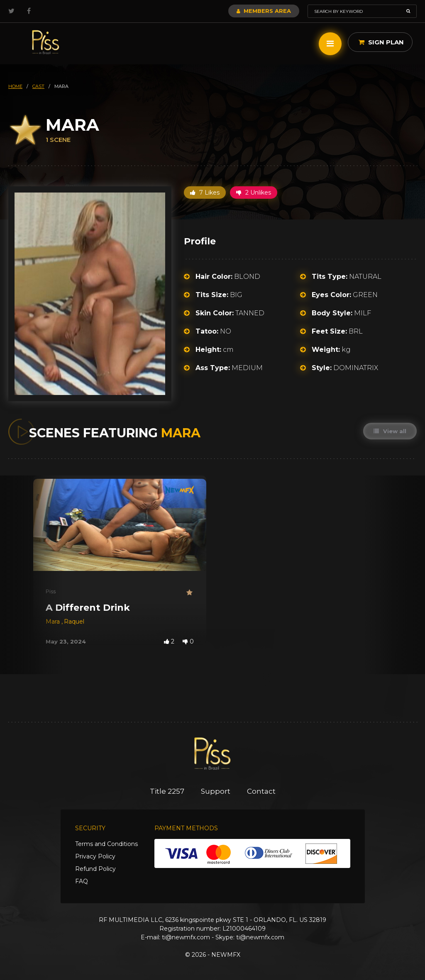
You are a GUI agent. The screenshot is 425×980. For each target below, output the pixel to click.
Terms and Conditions (106, 844)
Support (216, 791)
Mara (54, 622)
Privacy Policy (95, 856)
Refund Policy (95, 869)
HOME (15, 86)
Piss (51, 591)
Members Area (264, 11)
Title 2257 (167, 791)
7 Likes (205, 193)
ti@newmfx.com (186, 937)
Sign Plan (381, 42)
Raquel (74, 622)
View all (390, 431)
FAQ (82, 881)
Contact (261, 791)
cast (38, 86)
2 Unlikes (254, 193)
